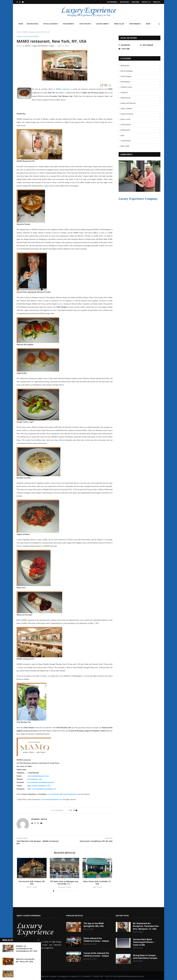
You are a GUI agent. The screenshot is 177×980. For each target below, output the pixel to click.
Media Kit (157, 2)
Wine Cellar (119, 24)
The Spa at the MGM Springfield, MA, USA (94, 925)
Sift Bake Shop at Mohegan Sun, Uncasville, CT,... (64, 883)
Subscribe (135, 2)
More (148, 24)
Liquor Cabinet (102, 24)
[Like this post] (71, 810)
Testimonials (112, 2)
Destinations (32, 24)
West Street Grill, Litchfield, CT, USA (97, 883)
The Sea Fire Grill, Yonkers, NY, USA (32, 883)
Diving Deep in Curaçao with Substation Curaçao (145, 957)
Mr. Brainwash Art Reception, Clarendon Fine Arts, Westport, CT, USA (146, 926)
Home (21, 24)
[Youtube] (23, 2)
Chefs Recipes (126, 76)
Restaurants (69, 24)
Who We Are (124, 2)
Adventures (125, 66)
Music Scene (125, 119)
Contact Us (146, 2)
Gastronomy (125, 98)
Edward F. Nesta (39, 819)
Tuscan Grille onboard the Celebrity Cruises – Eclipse (96, 954)
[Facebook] (17, 2)
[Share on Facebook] (74, 810)
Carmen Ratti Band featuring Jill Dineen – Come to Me (144, 942)
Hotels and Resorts (128, 103)
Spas (122, 135)
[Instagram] (20, 2)
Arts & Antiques (127, 71)
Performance (135, 24)
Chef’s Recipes (85, 24)
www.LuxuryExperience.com (51, 800)
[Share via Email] (76, 810)
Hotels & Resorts (51, 24)
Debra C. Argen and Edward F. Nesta (40, 46)
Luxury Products (127, 114)
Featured (124, 92)
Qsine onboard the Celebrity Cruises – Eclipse (96, 940)
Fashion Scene (126, 87)
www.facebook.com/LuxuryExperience (62, 794)
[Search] (159, 24)
